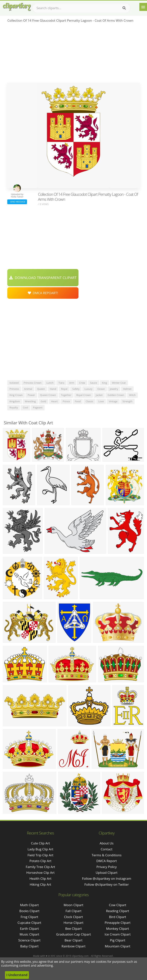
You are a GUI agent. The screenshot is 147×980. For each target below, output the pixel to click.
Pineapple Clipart (118, 923)
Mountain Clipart (118, 946)
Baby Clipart (29, 946)
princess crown (32, 383)
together (66, 395)
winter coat (119, 383)
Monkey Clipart (118, 929)
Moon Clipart (74, 905)
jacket (99, 395)
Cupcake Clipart (29, 923)
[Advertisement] (73, 54)
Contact (107, 849)
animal (28, 389)
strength (127, 401)
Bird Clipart (118, 917)
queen (41, 389)
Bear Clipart (73, 940)
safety (76, 389)
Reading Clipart (118, 911)
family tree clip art (40, 867)
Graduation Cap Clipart (73, 934)
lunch (50, 383)
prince (66, 401)
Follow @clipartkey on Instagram (107, 878)
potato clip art (40, 861)
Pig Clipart (118, 940)
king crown (16, 395)
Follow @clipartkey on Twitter (107, 884)
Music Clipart (29, 934)
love (101, 401)
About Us (107, 843)
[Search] (124, 8)
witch (132, 395)
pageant (38, 407)
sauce (94, 383)
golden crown (116, 395)
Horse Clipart (73, 923)
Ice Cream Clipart (118, 934)
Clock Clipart (74, 917)
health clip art (40, 878)
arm (72, 383)
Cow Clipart (118, 905)
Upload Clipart (107, 873)
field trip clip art (40, 855)
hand (53, 389)
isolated (14, 383)
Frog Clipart (29, 917)
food (78, 401)
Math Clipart (29, 905)
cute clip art (40, 843)
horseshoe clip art (40, 873)
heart (54, 401)
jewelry (114, 389)
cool (25, 407)
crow (82, 383)
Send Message (17, 202)
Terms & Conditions (107, 855)
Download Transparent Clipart (43, 278)
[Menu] (143, 7)
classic (89, 401)
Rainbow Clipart (73, 946)
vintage (113, 401)
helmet (127, 389)
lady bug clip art (40, 849)
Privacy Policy (107, 867)
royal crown (84, 395)
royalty (14, 407)
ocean (101, 389)
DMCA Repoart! (43, 293)
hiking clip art (40, 884)
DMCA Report (107, 861)
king (105, 383)
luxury (88, 389)
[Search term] (81, 8)
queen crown (48, 395)
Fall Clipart (73, 911)
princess (14, 389)
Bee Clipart (74, 929)
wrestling (30, 401)
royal (64, 389)
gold (44, 401)
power (31, 395)
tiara (61, 383)
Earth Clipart (29, 929)
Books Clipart (29, 911)
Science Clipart (29, 940)
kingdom (15, 401)
